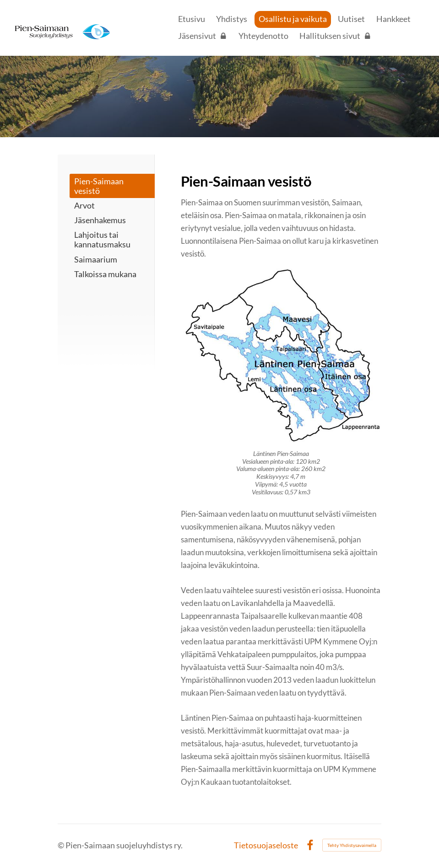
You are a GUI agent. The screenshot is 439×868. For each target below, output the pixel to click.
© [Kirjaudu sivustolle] (62, 845)
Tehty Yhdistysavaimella (352, 845)
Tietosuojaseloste (266, 846)
